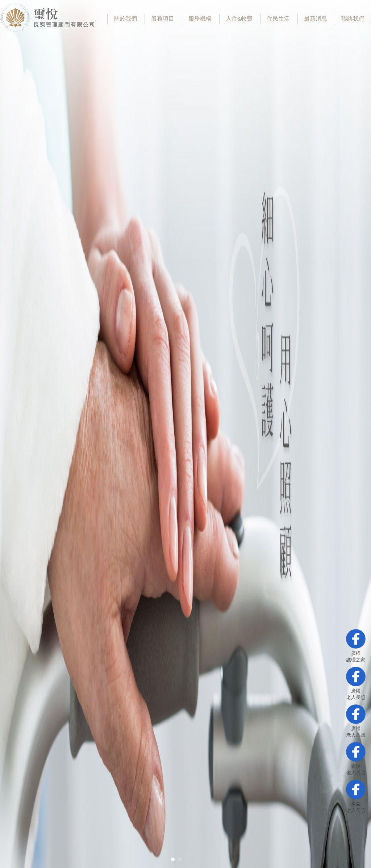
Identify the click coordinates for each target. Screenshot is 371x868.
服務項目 (163, 19)
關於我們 (125, 19)
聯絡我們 (353, 19)
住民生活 (278, 19)
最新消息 (316, 19)
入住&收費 (239, 19)
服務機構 (200, 19)
